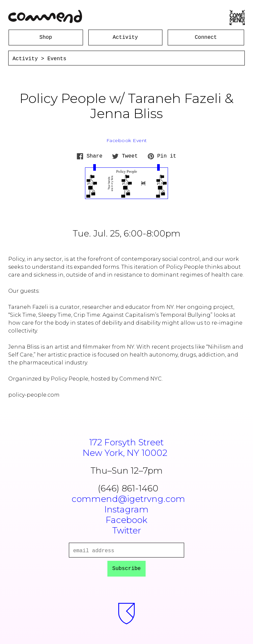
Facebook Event (127, 140)
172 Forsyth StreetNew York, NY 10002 (127, 448)
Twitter (127, 531)
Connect (206, 37)
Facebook (126, 520)
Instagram (126, 509)
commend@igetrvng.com (128, 499)
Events (57, 59)
